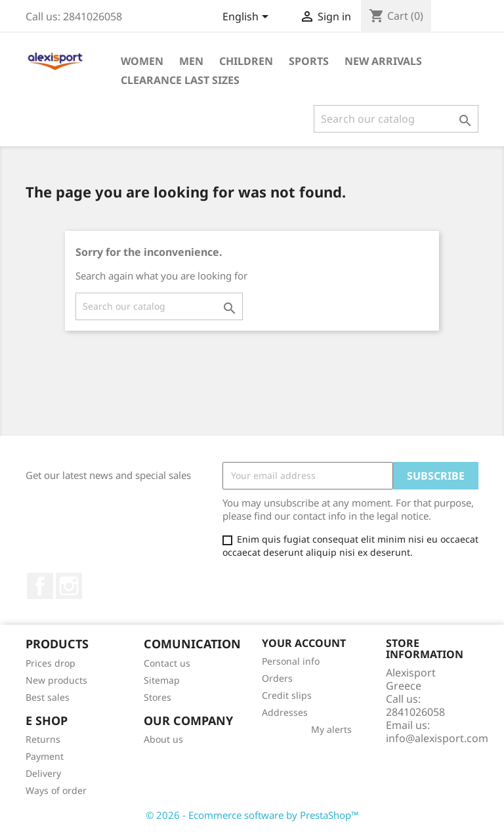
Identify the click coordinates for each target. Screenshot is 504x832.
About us (163, 739)
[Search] (396, 119)
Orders (277, 678)
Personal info (291, 661)
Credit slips (287, 695)
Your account (304, 643)
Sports (309, 61)
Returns (43, 739)
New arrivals (383, 61)
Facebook (40, 586)
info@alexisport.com (437, 738)
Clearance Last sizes (180, 80)
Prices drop (51, 663)
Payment (45, 756)
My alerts (331, 729)
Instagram (69, 586)
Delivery (43, 773)
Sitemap (162, 680)
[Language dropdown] (248, 18)
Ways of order (56, 790)
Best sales (48, 697)
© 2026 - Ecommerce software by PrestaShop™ (252, 815)
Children (246, 61)
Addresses (285, 712)
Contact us (167, 663)
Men (191, 61)
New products (56, 680)
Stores (157, 697)
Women (142, 61)
